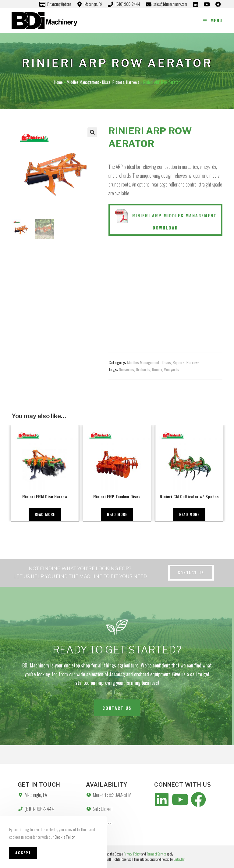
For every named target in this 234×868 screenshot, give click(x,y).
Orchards (143, 369)
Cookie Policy (65, 837)
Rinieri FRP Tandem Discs (117, 496)
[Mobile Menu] (213, 20)
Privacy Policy (132, 854)
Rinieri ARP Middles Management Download (165, 220)
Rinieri (157, 369)
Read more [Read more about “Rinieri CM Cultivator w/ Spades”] (189, 514)
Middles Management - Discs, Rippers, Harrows (103, 82)
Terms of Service (156, 854)
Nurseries (126, 369)
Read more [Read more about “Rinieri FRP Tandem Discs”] (117, 514)
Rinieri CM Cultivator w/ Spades (189, 496)
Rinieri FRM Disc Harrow (45, 496)
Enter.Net (179, 859)
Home (58, 82)
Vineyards (172, 369)
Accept (23, 853)
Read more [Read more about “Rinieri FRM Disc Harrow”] (45, 514)
